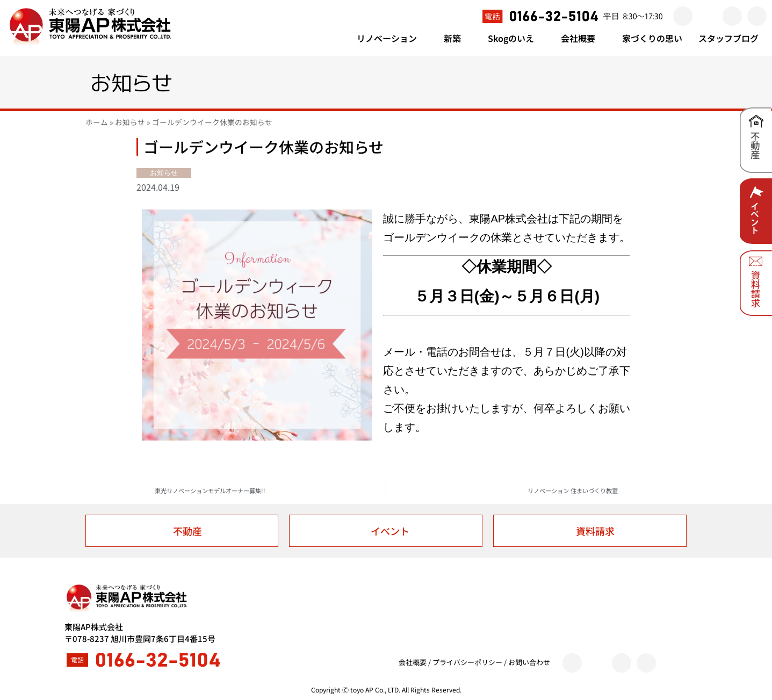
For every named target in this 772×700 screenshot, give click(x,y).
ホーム (97, 122)
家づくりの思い (652, 38)
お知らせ (130, 122)
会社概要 (583, 38)
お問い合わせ (529, 662)
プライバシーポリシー (467, 662)
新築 (458, 38)
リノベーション (392, 38)
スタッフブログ (728, 38)
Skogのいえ (516, 38)
